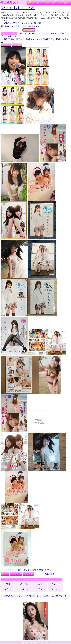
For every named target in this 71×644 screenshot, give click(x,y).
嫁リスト (34, 2)
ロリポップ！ (46, 642)
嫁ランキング (35, 26)
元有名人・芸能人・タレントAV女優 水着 (22, 23)
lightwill (33, 642)
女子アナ (53, 34)
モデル (35, 34)
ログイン (64, 2)
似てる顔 (17, 45)
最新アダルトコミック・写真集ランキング (23, 39)
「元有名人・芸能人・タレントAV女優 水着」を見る (27, 570)
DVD (9, 26)
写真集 (4, 26)
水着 (18, 26)
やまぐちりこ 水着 (18, 8)
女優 (20, 34)
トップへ (6, 45)
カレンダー (16, 574)
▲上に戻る (50, 574)
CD (14, 26)
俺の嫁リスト (10, 3)
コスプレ (24, 26)
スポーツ (62, 34)
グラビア (43, 34)
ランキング (49, 2)
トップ (5, 574)
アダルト (40, 589)
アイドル (27, 34)
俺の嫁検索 (29, 30)
